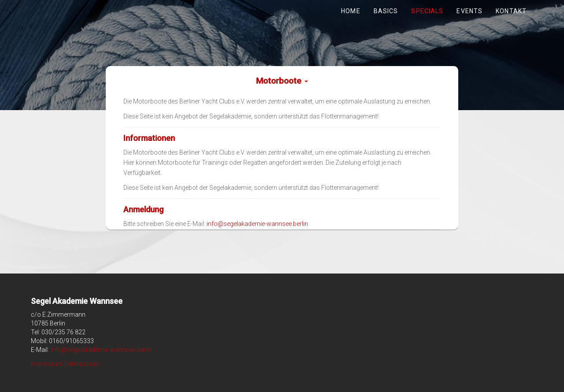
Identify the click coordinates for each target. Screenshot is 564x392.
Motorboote (282, 81)
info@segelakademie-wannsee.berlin (257, 224)
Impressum (47, 364)
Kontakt (511, 11)
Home (351, 11)
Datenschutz (82, 364)
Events (469, 11)
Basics (386, 11)
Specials (427, 11)
